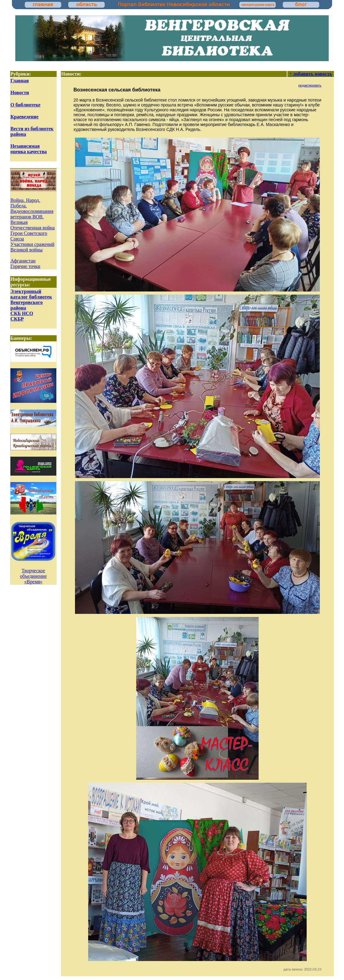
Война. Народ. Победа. (25, 203)
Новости (20, 93)
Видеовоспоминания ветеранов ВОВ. (32, 214)
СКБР (17, 319)
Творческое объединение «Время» (33, 576)
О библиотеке (25, 105)
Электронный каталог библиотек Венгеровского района (31, 300)
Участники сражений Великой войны (32, 247)
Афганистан (23, 261)
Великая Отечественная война (33, 225)
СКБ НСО (22, 313)
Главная (20, 81)
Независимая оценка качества (29, 149)
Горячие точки (25, 266)
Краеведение (24, 117)
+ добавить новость (311, 74)
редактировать (310, 85)
